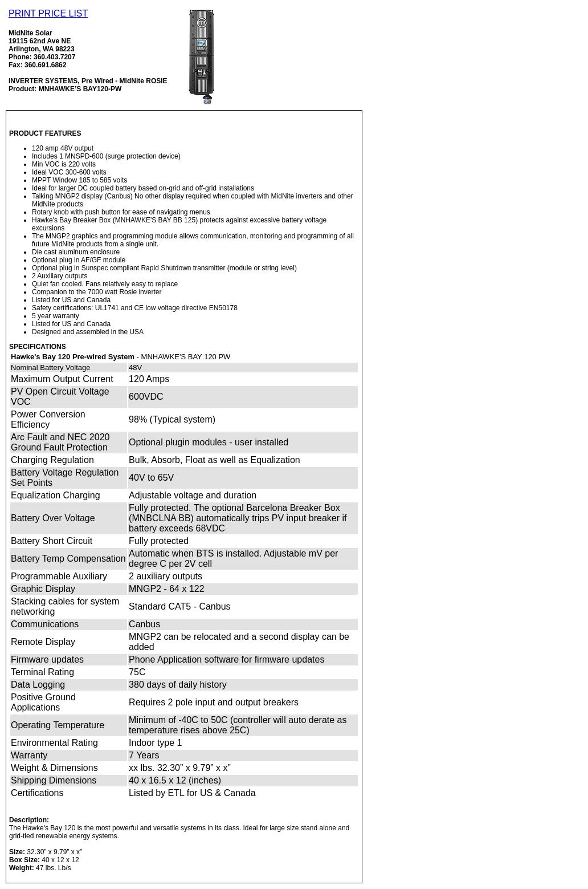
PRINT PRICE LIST (48, 13)
